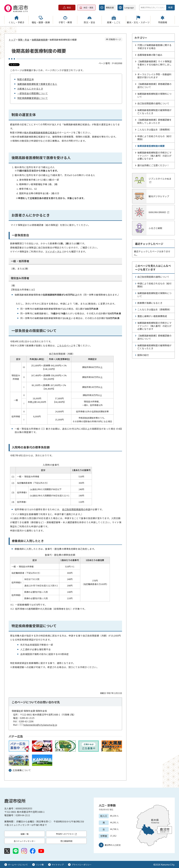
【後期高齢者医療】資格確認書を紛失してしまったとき (154, 121)
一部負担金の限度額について (33, 93)
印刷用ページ (115, 39)
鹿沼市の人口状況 (113, 845)
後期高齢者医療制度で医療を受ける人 (37, 84)
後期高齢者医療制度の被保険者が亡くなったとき (154, 112)
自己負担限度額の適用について (153, 103)
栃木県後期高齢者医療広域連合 (41, 132)
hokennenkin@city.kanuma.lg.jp (40, 725)
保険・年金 (24, 40)
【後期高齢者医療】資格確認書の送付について (154, 85)
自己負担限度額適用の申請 (76, 509)
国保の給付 (143, 355)
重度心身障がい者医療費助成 (152, 316)
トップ (12, 40)
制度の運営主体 (26, 79)
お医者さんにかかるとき (30, 89)
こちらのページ (65, 345)
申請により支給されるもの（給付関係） (154, 138)
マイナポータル (55, 251)
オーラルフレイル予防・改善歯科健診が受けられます (154, 76)
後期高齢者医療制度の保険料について (154, 95)
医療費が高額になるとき (150, 303)
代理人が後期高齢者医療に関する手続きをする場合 (154, 47)
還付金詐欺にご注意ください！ (153, 165)
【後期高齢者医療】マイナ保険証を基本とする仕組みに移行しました (154, 64)
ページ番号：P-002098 (110, 63)
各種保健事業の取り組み (150, 55)
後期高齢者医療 (40, 40)
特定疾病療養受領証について (33, 98)
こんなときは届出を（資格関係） (154, 129)
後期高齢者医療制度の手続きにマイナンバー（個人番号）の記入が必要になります (154, 156)
